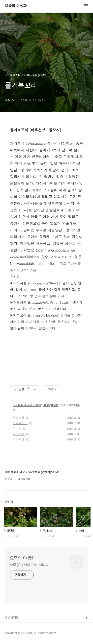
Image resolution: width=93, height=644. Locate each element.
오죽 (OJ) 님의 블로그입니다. (30, 565)
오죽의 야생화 (16, 6)
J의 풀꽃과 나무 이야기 (27, 405)
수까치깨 (19, 439)
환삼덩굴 (19, 418)
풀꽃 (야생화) (51, 405)
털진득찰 (19, 434)
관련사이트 (12, 617)
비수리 (17, 429)
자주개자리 (20, 423)
